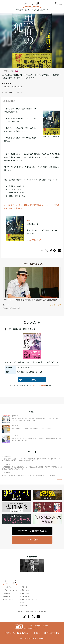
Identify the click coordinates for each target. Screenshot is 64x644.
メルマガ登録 (32, 539)
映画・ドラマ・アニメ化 (29, 599)
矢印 (60, 446)
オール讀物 (29, 612)
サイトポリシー (9, 587)
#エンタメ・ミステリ (15, 92)
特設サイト (25, 606)
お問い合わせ (8, 599)
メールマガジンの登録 (38, 386)
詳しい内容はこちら (34, 240)
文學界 (19, 612)
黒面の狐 (30, 221)
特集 (23, 603)
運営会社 (7, 593)
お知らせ (7, 596)
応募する (27, 380)
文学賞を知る (26, 596)
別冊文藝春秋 (43, 612)
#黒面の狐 (16, 308)
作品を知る (25, 593)
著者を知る (25, 590)
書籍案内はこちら (32, 531)
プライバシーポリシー (11, 590)
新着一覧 (24, 587)
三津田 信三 (7, 83)
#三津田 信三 (8, 308)
